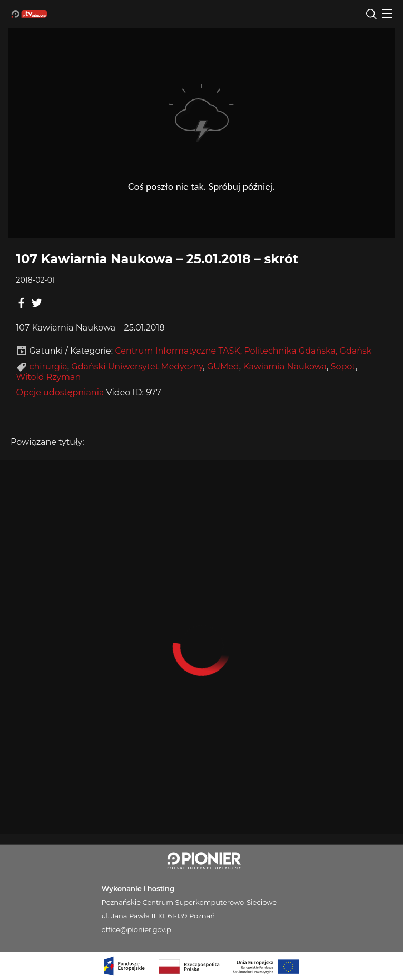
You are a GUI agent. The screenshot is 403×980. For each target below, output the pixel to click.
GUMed (223, 367)
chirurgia (48, 367)
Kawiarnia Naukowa (285, 367)
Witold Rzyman (49, 377)
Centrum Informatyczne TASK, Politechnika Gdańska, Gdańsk (243, 351)
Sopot (343, 367)
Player (201, 129)
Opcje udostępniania (60, 392)
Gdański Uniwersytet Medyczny (137, 367)
